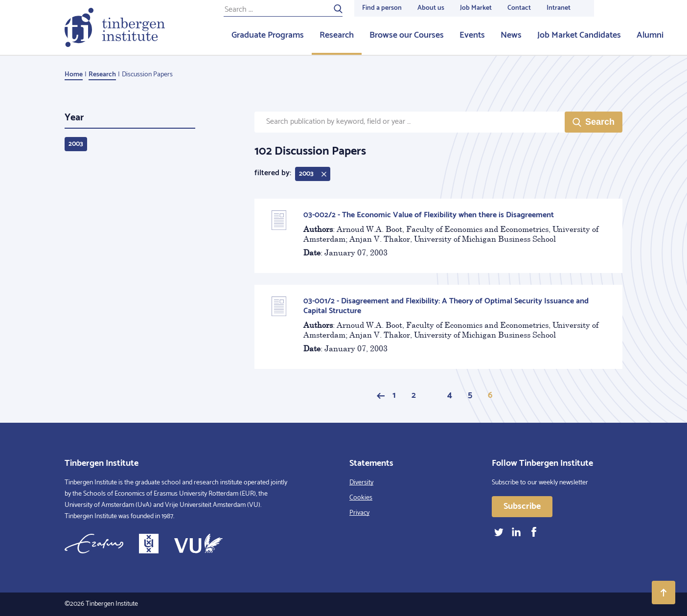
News (511, 35)
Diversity (361, 483)
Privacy (359, 513)
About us (431, 8)
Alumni (650, 35)
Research (337, 35)
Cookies (361, 498)
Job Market (476, 8)
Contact (519, 8)
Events (472, 35)
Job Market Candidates (579, 35)
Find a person (382, 8)
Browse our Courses (407, 35)
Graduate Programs (268, 35)
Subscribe (522, 506)
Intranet (559, 8)
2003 (76, 144)
